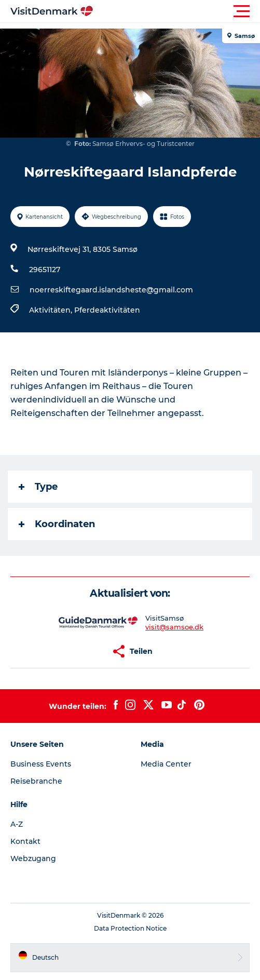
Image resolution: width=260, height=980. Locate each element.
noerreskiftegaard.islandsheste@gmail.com (111, 290)
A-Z (17, 824)
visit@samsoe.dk (174, 627)
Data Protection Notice (130, 928)
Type (38, 487)
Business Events (41, 764)
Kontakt (25, 841)
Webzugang (33, 858)
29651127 (45, 270)
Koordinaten (57, 524)
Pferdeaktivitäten (107, 310)
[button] (177, 11)
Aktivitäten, (52, 310)
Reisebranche (36, 781)
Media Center (166, 764)
